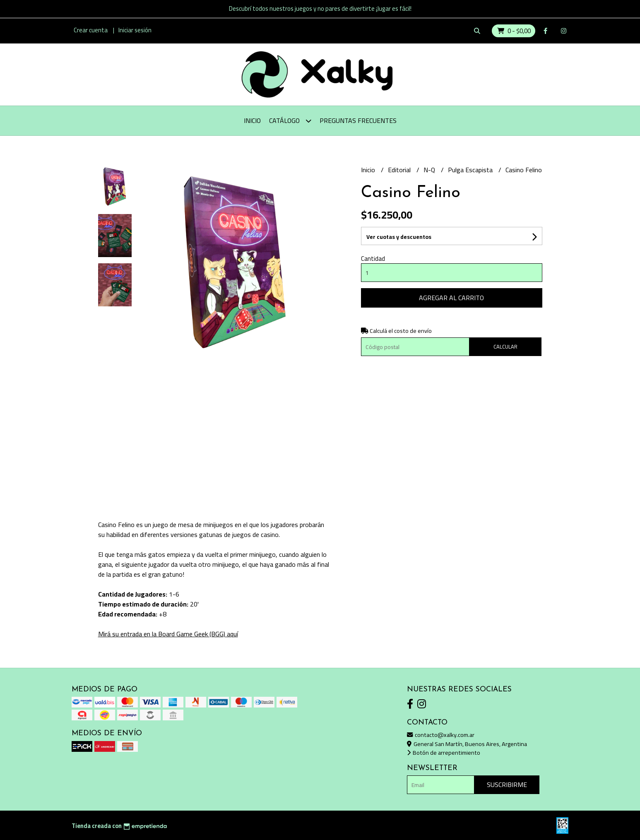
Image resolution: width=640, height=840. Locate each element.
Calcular (505, 347)
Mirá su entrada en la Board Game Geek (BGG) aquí (168, 634)
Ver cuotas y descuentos (399, 237)
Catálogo (290, 121)
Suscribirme (507, 785)
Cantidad (373, 259)
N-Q (430, 170)
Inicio (252, 120)
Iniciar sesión (135, 30)
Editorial (400, 170)
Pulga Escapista (471, 170)
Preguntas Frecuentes (358, 120)
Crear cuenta (91, 30)
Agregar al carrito (451, 298)
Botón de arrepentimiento (444, 752)
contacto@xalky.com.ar (441, 735)
